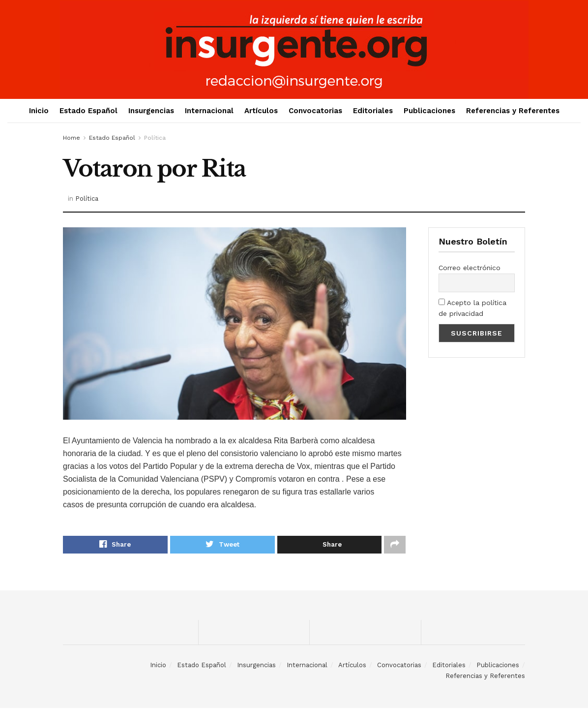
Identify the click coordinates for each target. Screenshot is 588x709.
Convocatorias (315, 111)
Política (155, 138)
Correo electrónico (470, 268)
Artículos (261, 111)
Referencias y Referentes (513, 111)
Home (72, 138)
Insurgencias (151, 111)
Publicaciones (429, 111)
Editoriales (373, 111)
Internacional (209, 111)
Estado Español (88, 111)
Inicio (39, 111)
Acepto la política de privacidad (472, 308)
